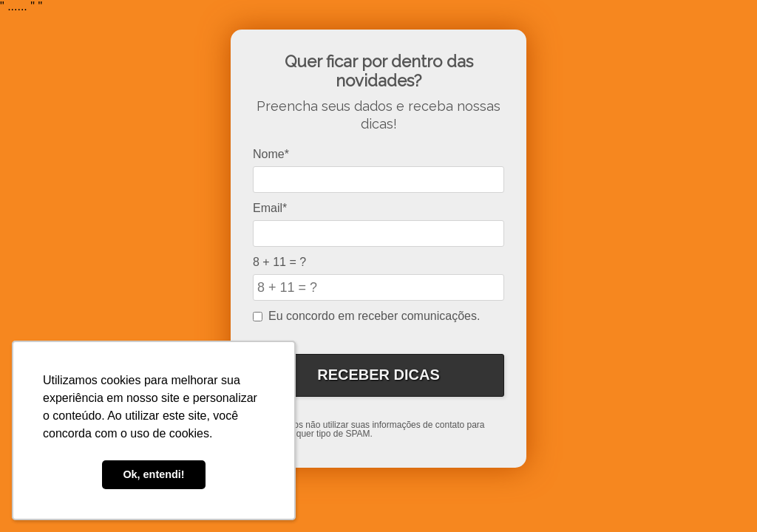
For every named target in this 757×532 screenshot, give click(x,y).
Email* (270, 208)
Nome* (271, 154)
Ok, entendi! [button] (153, 474)
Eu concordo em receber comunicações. (366, 316)
